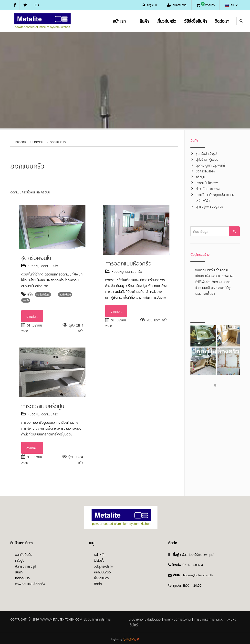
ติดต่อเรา (222, 21)
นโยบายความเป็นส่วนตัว (145, 619)
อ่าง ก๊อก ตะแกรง (208, 188)
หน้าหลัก (21, 142)
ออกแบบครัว (58, 142)
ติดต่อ (98, 584)
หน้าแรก (119, 21)
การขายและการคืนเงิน (209, 619)
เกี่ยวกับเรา (22, 578)
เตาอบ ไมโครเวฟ (207, 183)
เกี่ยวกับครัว (166, 21)
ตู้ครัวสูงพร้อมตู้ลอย (209, 206)
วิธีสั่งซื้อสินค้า (195, 21)
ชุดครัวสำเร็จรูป (206, 153)
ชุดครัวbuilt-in (205, 171)
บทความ (38, 142)
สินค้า (144, 21)
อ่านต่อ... (32, 316)
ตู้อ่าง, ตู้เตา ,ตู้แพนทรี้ (211, 165)
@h (194, 575)
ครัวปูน (200, 177)
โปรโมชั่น (99, 560)
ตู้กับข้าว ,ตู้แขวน (207, 159)
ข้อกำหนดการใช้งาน (177, 619)
